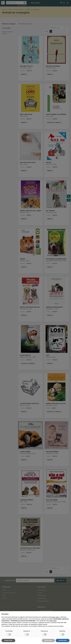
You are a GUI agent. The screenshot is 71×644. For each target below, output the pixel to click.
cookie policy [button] (53, 621)
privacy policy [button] (55, 617)
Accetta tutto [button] (63, 640)
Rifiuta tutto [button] (48, 640)
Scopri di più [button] (8, 640)
